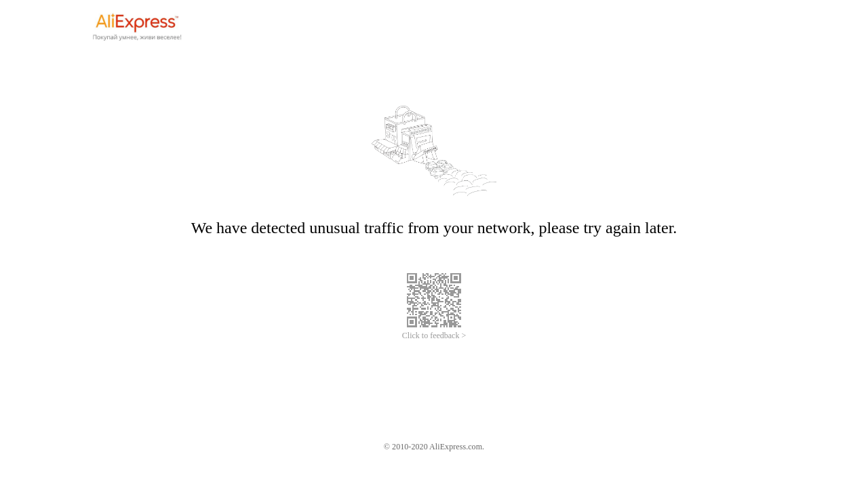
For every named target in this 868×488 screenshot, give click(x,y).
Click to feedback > (434, 335)
